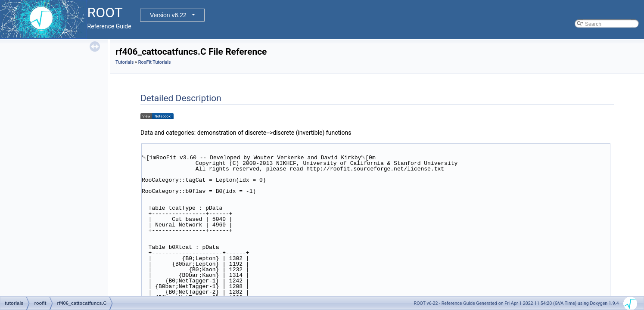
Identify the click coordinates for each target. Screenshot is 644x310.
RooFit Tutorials (155, 62)
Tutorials (124, 62)
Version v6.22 (168, 15)
